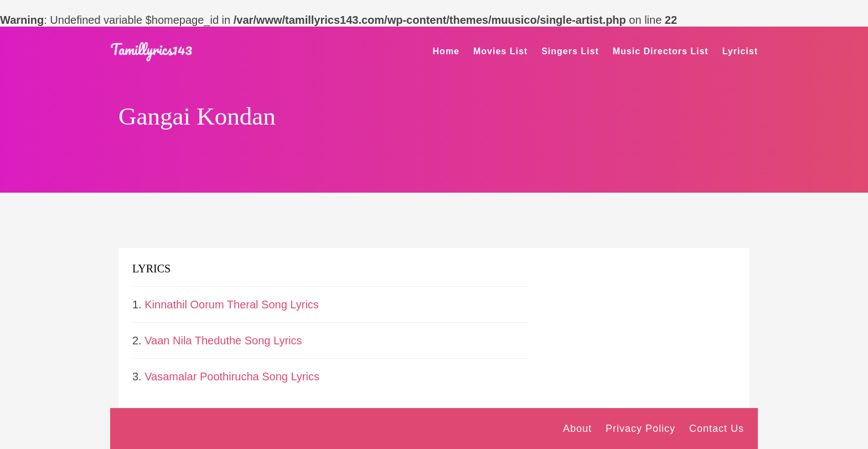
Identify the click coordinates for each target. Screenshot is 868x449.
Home (446, 51)
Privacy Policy (640, 429)
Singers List (570, 51)
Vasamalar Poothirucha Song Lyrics (232, 376)
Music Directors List (661, 51)
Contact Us (717, 429)
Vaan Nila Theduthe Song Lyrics (223, 340)
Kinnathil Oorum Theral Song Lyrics (232, 305)
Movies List (500, 51)
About (577, 429)
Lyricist (740, 51)
